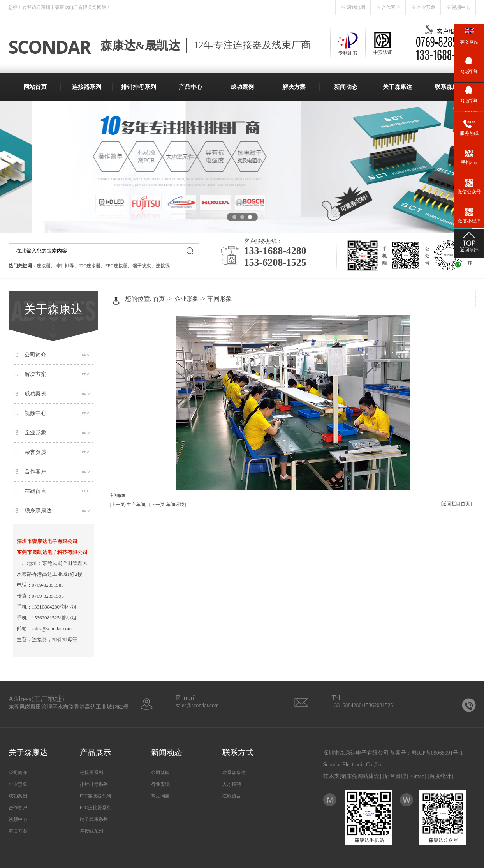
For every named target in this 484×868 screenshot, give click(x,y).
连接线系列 (92, 831)
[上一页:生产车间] (128, 505)
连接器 (44, 266)
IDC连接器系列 (96, 796)
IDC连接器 (90, 266)
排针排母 (65, 266)
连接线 (163, 266)
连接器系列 (87, 87)
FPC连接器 (116, 266)
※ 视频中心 (458, 7)
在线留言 (35, 491)
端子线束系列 (94, 819)
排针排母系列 (139, 87)
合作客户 (35, 472)
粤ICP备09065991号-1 (437, 753)
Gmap (418, 776)
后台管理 (395, 776)
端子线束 (142, 266)
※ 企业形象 (423, 7)
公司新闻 (160, 773)
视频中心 (35, 413)
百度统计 (440, 776)
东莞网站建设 (363, 776)
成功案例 (242, 87)
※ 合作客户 (388, 7)
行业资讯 (160, 784)
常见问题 (160, 796)
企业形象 (35, 433)
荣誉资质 (35, 452)
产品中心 (190, 87)
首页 (159, 299)
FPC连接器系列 (96, 808)
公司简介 (35, 355)
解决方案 (294, 87)
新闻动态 (346, 87)
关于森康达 (397, 87)
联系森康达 (449, 87)
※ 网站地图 (353, 7)
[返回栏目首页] (456, 504)
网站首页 (35, 87)
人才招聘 (232, 784)
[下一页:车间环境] (168, 505)
